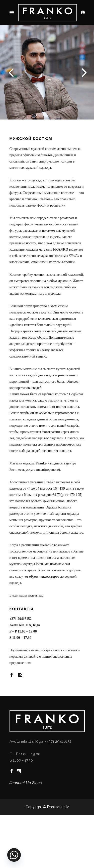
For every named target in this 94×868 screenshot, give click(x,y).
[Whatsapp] (14, 855)
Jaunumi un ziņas (26, 783)
